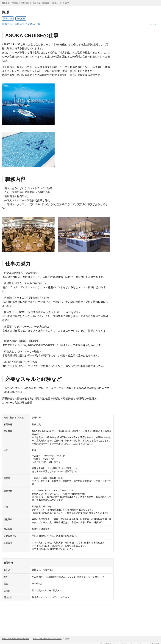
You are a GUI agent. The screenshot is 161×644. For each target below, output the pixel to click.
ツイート (153, 24)
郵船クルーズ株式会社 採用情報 (15, 3)
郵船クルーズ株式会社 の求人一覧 (47, 3)
